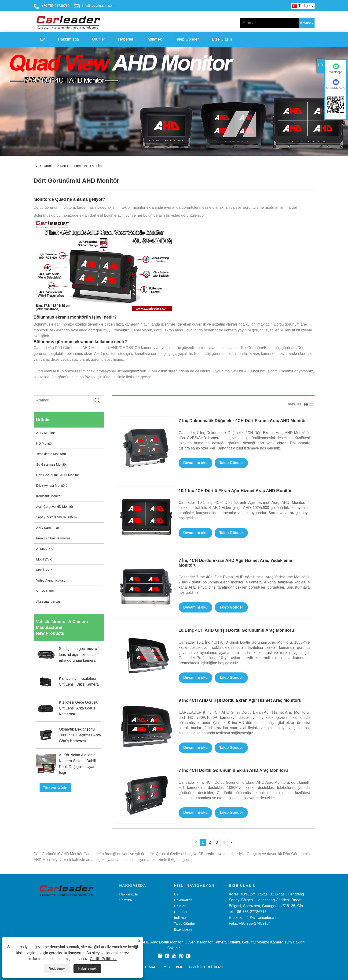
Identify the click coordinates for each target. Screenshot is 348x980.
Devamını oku (196, 463)
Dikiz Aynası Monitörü (52, 486)
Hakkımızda (68, 39)
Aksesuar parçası (49, 601)
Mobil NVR (44, 570)
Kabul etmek (87, 969)
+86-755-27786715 (56, 6)
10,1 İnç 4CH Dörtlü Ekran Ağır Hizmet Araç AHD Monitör (235, 491)
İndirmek (154, 39)
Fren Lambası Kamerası (54, 538)
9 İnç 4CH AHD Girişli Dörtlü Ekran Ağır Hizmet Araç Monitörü (240, 701)
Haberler (126, 39)
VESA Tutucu (46, 591)
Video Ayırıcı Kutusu (51, 580)
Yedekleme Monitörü (51, 454)
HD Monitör (45, 443)
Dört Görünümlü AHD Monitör (81, 166)
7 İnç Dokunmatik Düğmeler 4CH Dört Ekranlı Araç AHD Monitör (242, 421)
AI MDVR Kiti (46, 549)
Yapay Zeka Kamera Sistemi (57, 517)
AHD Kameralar (48, 528)
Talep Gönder (187, 39)
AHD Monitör (46, 433)
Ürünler (99, 39)
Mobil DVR (44, 559)
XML (179, 967)
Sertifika (126, 900)
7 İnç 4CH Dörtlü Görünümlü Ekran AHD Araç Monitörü (233, 771)
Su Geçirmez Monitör (52, 464)
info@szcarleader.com (98, 6)
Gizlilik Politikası (103, 959)
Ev (43, 39)
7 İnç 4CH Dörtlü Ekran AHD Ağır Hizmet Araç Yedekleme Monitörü (235, 563)
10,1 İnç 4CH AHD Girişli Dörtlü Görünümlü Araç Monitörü (236, 630)
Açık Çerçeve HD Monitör (55, 507)
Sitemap (149, 967)
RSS (166, 967)
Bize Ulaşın (222, 39)
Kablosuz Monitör (49, 496)
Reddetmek (57, 969)
